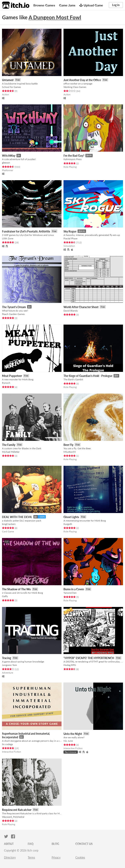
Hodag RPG (70, 665)
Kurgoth (68, 524)
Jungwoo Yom (9, 665)
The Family (9, 445)
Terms (31, 857)
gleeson (6, 163)
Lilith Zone (8, 238)
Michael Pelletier (11, 452)
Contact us (84, 844)
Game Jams (67, 5)
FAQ (31, 844)
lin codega (7, 744)
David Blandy (71, 311)
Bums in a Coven (74, 589)
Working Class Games (75, 87)
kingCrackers (9, 524)
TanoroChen (70, 593)
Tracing (7, 658)
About (9, 844)
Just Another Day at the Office (82, 80)
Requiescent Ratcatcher (17, 810)
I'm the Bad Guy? (74, 156)
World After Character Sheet (81, 307)
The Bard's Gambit (73, 379)
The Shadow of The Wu (16, 589)
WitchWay (9, 156)
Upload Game (91, 5)
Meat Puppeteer (12, 376)
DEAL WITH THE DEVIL (17, 517)
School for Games (11, 87)
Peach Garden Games (13, 314)
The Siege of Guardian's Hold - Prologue (88, 376)
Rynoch (6, 383)
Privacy (56, 857)
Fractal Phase (70, 238)
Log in (116, 5)
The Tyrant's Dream (14, 307)
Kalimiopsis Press (73, 159)
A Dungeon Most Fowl (55, 17)
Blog (55, 844)
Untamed (8, 80)
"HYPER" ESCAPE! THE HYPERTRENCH (89, 658)
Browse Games (44, 5)
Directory (10, 857)
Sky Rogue (70, 231)
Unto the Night (73, 734)
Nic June (68, 741)
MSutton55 (70, 452)
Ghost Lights (71, 517)
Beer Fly (68, 445)
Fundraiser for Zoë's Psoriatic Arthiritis (26, 231)
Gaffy (5, 596)
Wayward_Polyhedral (13, 817)
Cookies (80, 857)
